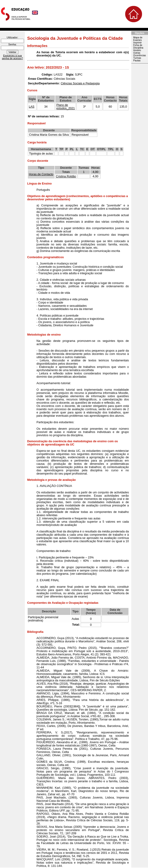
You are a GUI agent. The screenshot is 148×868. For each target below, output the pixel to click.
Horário (137, 50)
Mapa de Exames (138, 39)
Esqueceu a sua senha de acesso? (12, 57)
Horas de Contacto (41, 174)
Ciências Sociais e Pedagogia (80, 83)
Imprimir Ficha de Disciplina (138, 45)
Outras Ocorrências (140, 54)
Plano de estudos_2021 (66, 107)
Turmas (137, 58)
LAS (32, 107)
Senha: (12, 44)
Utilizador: (13, 37)
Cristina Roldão (66, 176)
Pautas (137, 61)
